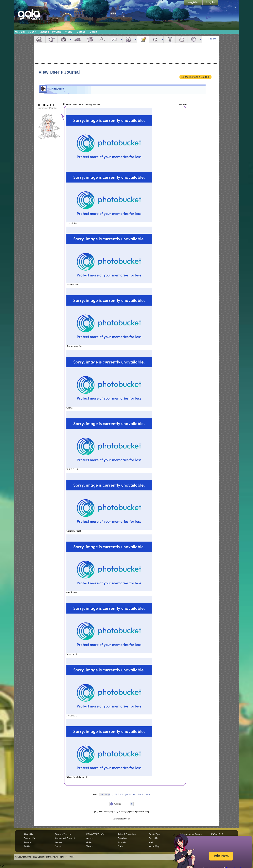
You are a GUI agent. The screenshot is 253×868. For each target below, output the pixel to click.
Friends (129, 39)
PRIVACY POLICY (95, 834)
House (64, 39)
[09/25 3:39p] (131, 794)
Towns (89, 846)
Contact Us (29, 838)
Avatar (52, 39)
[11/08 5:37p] (118, 794)
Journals (122, 842)
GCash (32, 32)
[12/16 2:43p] (104, 794)
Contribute (123, 838)
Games (81, 32)
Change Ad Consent (65, 838)
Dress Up (153, 838)
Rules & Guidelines (127, 834)
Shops (44, 32)
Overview (40, 39)
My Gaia (20, 32)
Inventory (102, 39)
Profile (212, 39)
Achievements (170, 39)
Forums (56, 32)
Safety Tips (154, 834)
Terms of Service (63, 834)
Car (78, 39)
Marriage (182, 39)
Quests (155, 39)
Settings (194, 39)
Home (148, 794)
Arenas (90, 838)
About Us (28, 834)
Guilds (89, 842)
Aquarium (90, 39)
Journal (143, 39)
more (71, 39)
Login (210, 3)
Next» (141, 794)
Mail (114, 39)
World (69, 32)
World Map (154, 846)
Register (193, 3)
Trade (120, 846)
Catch (93, 32)
